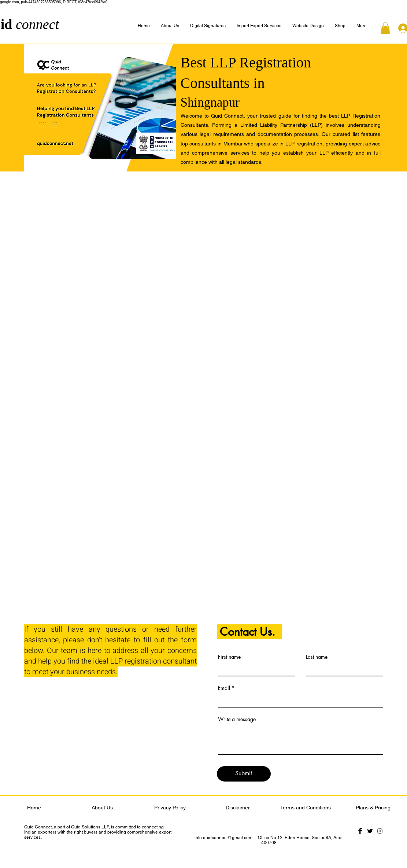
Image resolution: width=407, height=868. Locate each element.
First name (229, 657)
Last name (317, 657)
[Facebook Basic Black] (360, 831)
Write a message (237, 719)
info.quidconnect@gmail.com (223, 838)
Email (224, 688)
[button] (362, 26)
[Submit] (244, 774)
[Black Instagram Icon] (380, 831)
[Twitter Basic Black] (370, 831)
